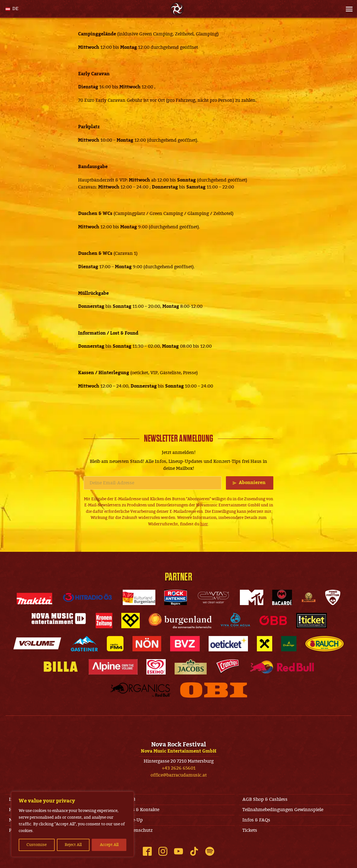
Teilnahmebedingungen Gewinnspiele (283, 810)
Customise (37, 845)
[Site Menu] (348, 9)
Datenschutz (139, 830)
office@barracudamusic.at (179, 775)
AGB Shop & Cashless (265, 799)
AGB (131, 799)
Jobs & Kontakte (143, 810)
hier (204, 524)
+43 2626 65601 (179, 768)
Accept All (109, 845)
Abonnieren (252, 483)
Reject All (73, 845)
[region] (73, 824)
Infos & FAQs (256, 820)
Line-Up (134, 820)
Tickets (250, 830)
